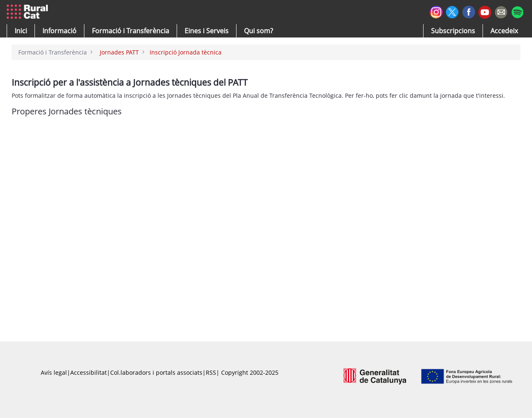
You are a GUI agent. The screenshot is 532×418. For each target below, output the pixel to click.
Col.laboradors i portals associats (156, 372)
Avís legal (54, 372)
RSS (211, 372)
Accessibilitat (89, 372)
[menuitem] (131, 31)
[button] (21, 31)
